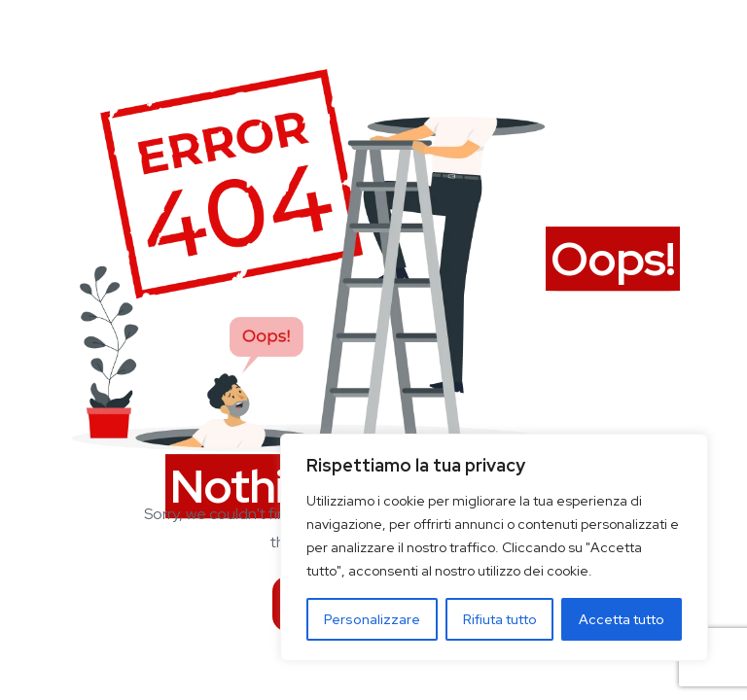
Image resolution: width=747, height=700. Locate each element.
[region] (494, 547)
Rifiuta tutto (500, 619)
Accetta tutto (622, 619)
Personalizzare (372, 619)
